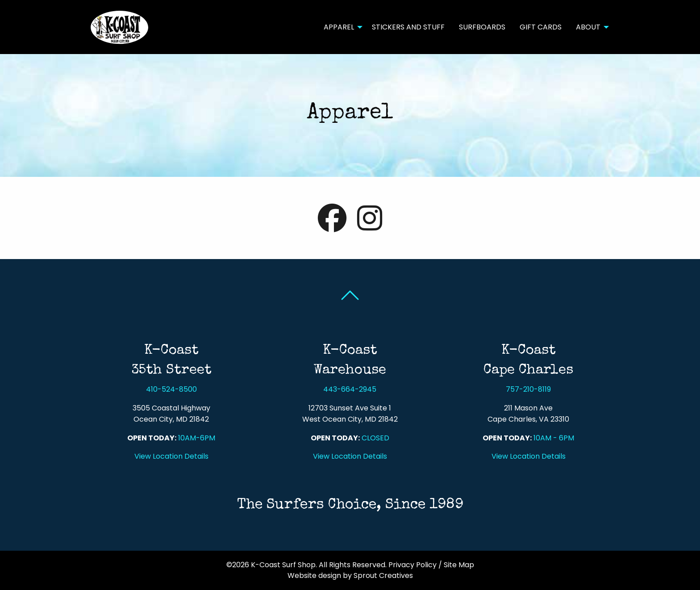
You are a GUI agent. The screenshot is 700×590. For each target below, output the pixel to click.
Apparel (339, 27)
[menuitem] (341, 27)
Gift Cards (541, 27)
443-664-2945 (350, 389)
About (588, 27)
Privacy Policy (412, 565)
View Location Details (171, 456)
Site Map (459, 565)
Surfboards (482, 27)
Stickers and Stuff (408, 27)
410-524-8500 (171, 389)
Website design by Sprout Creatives (350, 575)
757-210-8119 (528, 389)
